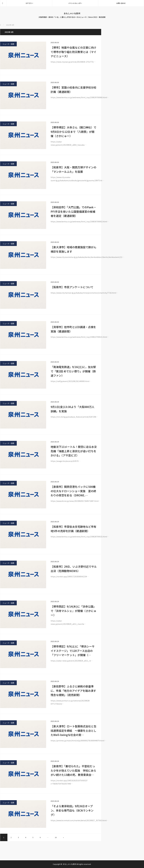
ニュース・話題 (8, 44)
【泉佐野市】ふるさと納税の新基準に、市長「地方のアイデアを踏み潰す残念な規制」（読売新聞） (73, 691)
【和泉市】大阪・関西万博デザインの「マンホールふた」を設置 (73, 169)
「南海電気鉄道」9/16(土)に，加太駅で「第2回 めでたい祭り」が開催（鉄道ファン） (73, 371)
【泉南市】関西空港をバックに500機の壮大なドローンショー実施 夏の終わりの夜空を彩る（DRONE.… (73, 491)
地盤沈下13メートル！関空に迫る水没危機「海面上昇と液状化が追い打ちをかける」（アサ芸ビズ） (74, 451)
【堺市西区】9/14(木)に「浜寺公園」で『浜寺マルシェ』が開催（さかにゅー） (73, 611)
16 (56, 837)
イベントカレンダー (75, 3)
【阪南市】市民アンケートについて (72, 287)
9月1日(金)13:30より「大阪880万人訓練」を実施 (73, 409)
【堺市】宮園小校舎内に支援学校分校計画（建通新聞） (73, 90)
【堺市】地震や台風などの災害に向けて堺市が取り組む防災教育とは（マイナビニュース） (73, 52)
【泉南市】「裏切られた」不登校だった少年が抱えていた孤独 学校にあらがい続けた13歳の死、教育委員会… (73, 770)
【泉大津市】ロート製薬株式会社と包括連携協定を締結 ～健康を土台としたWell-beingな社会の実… (73, 730)
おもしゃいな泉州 (72, 13)
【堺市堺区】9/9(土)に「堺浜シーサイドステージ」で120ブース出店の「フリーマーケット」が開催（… (73, 651)
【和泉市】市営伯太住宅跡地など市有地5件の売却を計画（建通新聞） (73, 529)
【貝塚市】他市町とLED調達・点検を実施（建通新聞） (73, 329)
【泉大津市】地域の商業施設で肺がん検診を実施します (73, 249)
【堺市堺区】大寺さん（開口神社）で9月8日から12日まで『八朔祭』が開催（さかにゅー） (73, 132)
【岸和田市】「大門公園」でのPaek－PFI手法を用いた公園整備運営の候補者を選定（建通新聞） (73, 211)
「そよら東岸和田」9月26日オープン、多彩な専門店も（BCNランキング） (72, 810)
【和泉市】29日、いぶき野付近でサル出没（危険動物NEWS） (74, 569)
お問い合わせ (121, 3)
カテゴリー (29, 3)
